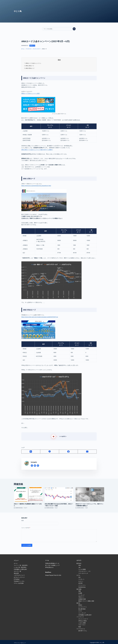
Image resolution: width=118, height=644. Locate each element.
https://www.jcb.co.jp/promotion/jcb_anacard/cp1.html (36, 186)
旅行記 (78, 601)
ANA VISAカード (30, 68)
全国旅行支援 (82, 597)
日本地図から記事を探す (20, 568)
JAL (79, 566)
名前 (23, 519)
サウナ (80, 609)
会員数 (80, 591)
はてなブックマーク (19, 576)
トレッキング (82, 611)
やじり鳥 (18, 11)
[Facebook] (68, 450)
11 (27, 506)
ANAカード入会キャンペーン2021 (31, 93)
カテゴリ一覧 (17, 570)
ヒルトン (81, 579)
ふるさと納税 (82, 621)
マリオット (81, 577)
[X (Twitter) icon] (35, 464)
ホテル (78, 574)
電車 (80, 589)
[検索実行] (74, 29)
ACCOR (80, 581)
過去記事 (16, 572)
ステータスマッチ (83, 572)
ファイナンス (80, 615)
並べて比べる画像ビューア (52, 564)
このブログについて (19, 574)
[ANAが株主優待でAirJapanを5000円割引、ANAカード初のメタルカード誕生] (59, 493)
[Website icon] (32, 464)
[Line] (50, 450)
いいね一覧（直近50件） (21, 566)
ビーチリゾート (83, 605)
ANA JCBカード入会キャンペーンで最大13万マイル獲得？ (37, 150)
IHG (79, 576)
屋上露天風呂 (82, 607)
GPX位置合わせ (49, 566)
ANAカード (32, 46)
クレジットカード (83, 617)
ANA (80, 564)
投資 (80, 625)
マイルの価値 (82, 568)
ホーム (16, 562)
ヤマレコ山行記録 (19, 581)
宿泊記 (80, 603)
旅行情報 (79, 587)
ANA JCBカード (30, 66)
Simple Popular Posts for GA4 (53, 573)
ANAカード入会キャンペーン (33, 63)
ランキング (81, 593)
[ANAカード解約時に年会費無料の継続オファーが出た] (28, 493)
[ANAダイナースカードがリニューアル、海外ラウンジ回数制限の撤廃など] (90, 493)
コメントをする (26, 526)
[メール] (87, 450)
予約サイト (81, 595)
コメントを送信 (27, 543)
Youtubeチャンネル (19, 579)
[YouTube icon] (38, 464)
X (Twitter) (17, 577)
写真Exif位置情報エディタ (52, 562)
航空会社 (79, 562)
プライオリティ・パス (84, 570)
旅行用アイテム (83, 629)
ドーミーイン (82, 583)
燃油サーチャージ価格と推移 (86, 599)
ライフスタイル (81, 627)
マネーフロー (82, 623)
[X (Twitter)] (31, 450)
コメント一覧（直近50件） (21, 564)
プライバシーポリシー (20, 641)
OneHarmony (82, 585)
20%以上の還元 (83, 619)
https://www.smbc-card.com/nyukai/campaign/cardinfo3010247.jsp (40, 317)
